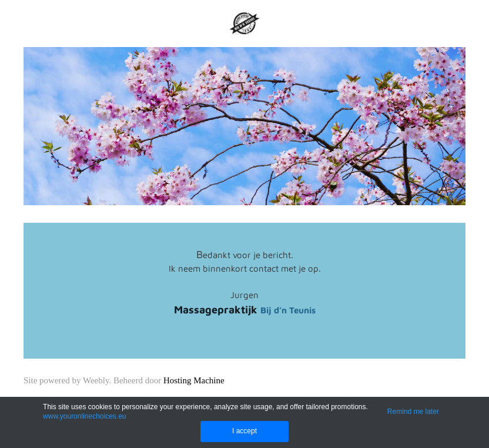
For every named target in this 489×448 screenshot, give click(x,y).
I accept (244, 431)
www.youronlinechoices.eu (84, 416)
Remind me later (413, 412)
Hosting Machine (194, 380)
